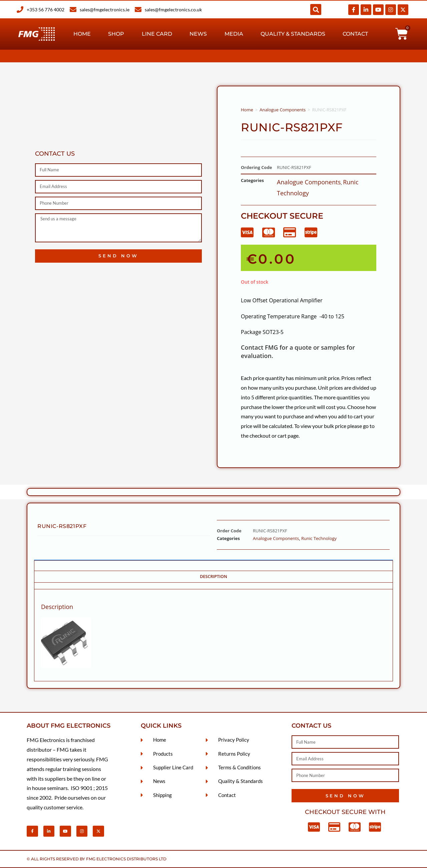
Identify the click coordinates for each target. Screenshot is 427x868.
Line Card (157, 34)
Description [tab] (213, 576)
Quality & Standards (293, 34)
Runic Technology (319, 538)
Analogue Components (283, 110)
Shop (116, 34)
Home (82, 34)
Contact (355, 34)
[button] (316, 9)
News (198, 34)
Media (234, 34)
